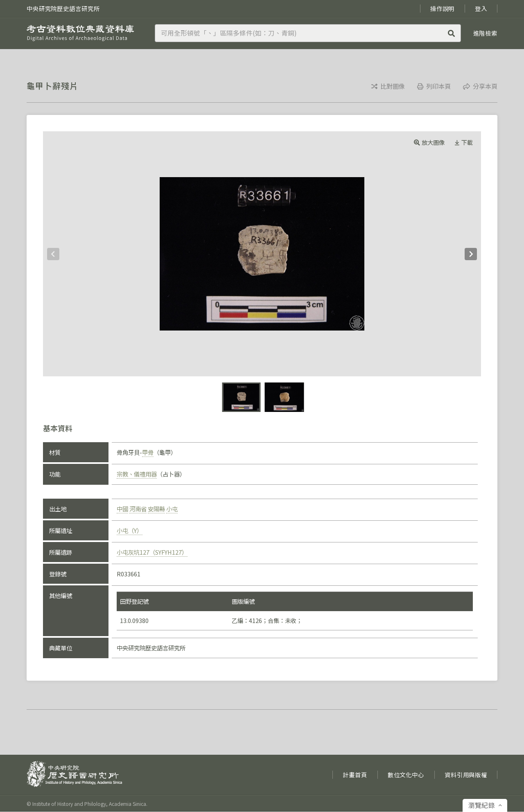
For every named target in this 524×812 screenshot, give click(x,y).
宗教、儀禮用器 (137, 474)
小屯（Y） (130, 530)
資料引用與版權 (466, 775)
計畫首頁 (355, 775)
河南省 (138, 509)
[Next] (471, 254)
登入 (481, 8)
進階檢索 (485, 33)
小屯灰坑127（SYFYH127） (152, 552)
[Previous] (53, 254)
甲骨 (148, 452)
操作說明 (442, 8)
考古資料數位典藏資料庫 (80, 33)
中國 (122, 509)
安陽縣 (156, 509)
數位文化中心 (406, 775)
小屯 (172, 509)
